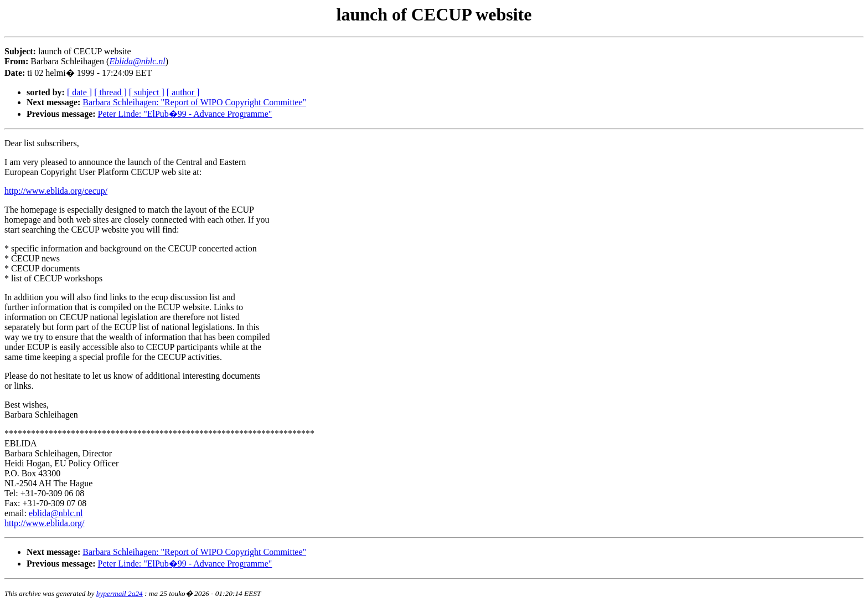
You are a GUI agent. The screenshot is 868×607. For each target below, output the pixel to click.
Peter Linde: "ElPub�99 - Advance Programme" (185, 114)
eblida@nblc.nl (56, 513)
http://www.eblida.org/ (44, 523)
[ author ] (183, 92)
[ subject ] (147, 92)
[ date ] (79, 92)
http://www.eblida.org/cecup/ (56, 191)
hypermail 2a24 (120, 593)
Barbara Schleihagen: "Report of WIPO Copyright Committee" (194, 102)
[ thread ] (110, 92)
